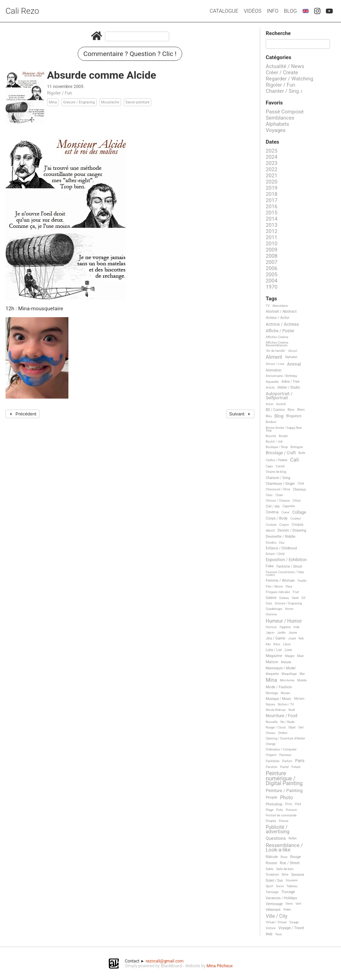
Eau (282, 543)
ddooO (270, 531)
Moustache (110, 102)
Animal (294, 364)
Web (269, 934)
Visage (294, 922)
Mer (302, 674)
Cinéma (272, 512)
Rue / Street (290, 863)
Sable (269, 869)
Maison (272, 662)
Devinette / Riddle (280, 537)
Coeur (285, 512)
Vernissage (274, 904)
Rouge (295, 857)
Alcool (293, 351)
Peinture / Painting (284, 791)
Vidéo (287, 910)
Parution (272, 767)
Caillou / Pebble (277, 460)
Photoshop (274, 804)
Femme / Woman (280, 581)
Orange (271, 744)
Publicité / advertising (278, 829)
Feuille (302, 581)
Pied (298, 804)
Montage (272, 693)
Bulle (302, 453)
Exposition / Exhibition (286, 560)
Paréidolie (273, 761)
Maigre (290, 656)
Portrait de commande (281, 815)
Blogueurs (294, 416)
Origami (271, 755)
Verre (289, 904)
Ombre (283, 733)
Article (270, 388)
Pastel (284, 767)
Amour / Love (275, 364)
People (272, 798)
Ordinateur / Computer (281, 749)
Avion (269, 404)
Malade (286, 662)
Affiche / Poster (280, 331)
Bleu (269, 416)
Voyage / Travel (291, 928)
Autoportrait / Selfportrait (279, 396)
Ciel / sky (273, 506)
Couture (271, 525)
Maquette (272, 674)
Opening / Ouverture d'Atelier (285, 738)
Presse (283, 821)
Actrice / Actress (282, 324)
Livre (288, 650)
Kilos (277, 644)
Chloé (296, 501)
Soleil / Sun (274, 881)
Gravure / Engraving (79, 102)
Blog (290, 11)
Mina (53, 102)
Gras (269, 603)
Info (273, 11)
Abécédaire (280, 306)
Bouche (271, 436)
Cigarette (289, 506)
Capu (269, 466)
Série (285, 875)
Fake (270, 566)
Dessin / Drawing (292, 531)
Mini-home (287, 680)
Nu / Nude (288, 722)
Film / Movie (274, 587)
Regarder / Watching (289, 79)
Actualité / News (285, 66)
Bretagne (297, 447)
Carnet (280, 466)
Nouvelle (272, 722)
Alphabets (277, 124)
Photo (287, 798)
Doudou (271, 543)
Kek (301, 638)
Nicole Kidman (276, 710)
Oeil (301, 727)
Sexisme (298, 875)
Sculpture (272, 875)
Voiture (271, 928)
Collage (299, 513)
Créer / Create (282, 73)
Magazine (274, 656)
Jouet (292, 638)
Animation (274, 370)
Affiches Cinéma (277, 337)
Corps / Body (277, 519)
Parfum (287, 761)
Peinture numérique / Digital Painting (284, 778)
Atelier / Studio (289, 387)
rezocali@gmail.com (165, 961)
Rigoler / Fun (60, 93)
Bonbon (271, 422)
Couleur (296, 519)
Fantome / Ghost (289, 566)
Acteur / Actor (278, 318)
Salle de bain (285, 869)
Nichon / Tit (286, 704)
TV (268, 306)
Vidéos (252, 11)
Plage (270, 810)
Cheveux (299, 489)
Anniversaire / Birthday (281, 376)
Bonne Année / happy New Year (284, 429)
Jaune (293, 633)
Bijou (291, 410)
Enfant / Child (275, 554)
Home (289, 609)
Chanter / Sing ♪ (284, 91)
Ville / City (277, 916)
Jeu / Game (276, 638)
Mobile (302, 680)
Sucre (280, 886)
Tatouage (272, 892)
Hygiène (285, 627)
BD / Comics (275, 410)
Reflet (292, 838)
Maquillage (289, 674)
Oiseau (271, 733)
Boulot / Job (274, 442)
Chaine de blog (276, 472)
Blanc (301, 410)
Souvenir (292, 880)
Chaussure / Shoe (278, 489)
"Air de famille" (276, 351)
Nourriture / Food (282, 716)
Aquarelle (272, 382)
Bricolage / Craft (281, 453)
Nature (270, 704)
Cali (294, 460)
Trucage (288, 892)
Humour (271, 627)
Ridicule (272, 857)
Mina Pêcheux (220, 966)
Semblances (280, 118)
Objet (292, 727)
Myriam (299, 699)
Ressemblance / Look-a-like (284, 848)
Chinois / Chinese (278, 501)
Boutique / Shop (277, 447)
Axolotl (281, 404)
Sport (269, 886)
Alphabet (291, 357)
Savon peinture (137, 102)
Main (301, 656)
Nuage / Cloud (276, 727)
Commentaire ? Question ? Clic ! (130, 54)
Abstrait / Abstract (281, 312)
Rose (284, 857)
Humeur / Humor (284, 621)
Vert (299, 904)
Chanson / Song (278, 478)
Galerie (271, 598)
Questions (276, 838)
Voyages (276, 130)
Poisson (291, 810)
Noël (292, 710)
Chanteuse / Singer (280, 484)
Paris (300, 761)
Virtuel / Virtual (276, 922)
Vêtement (273, 910)
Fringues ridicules (278, 592)
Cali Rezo (22, 11)
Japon (270, 633)
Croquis (297, 525)
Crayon (284, 525)
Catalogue (224, 11)
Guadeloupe (274, 609)
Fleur (289, 587)
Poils (280, 810)
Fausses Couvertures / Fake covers (285, 573)
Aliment (274, 357)
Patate (296, 767)
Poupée (271, 821)
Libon (287, 644)
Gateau (284, 598)
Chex (269, 495)
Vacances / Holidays (281, 898)
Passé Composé (285, 112)
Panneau (285, 755)
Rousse (271, 863)
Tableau (292, 886)
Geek (295, 598)
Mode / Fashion (279, 687)
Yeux (279, 934)
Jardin (281, 633)
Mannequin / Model (281, 668)
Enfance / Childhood (281, 548)
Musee (285, 693)
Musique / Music (279, 699)
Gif (303, 598)
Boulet (283, 436)
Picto (289, 804)
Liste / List (274, 650)
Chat (301, 483)
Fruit (296, 592)
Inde (296, 627)
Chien (279, 495)
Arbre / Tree (291, 382)
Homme (271, 614)
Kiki (268, 644)
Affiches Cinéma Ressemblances (277, 344)
